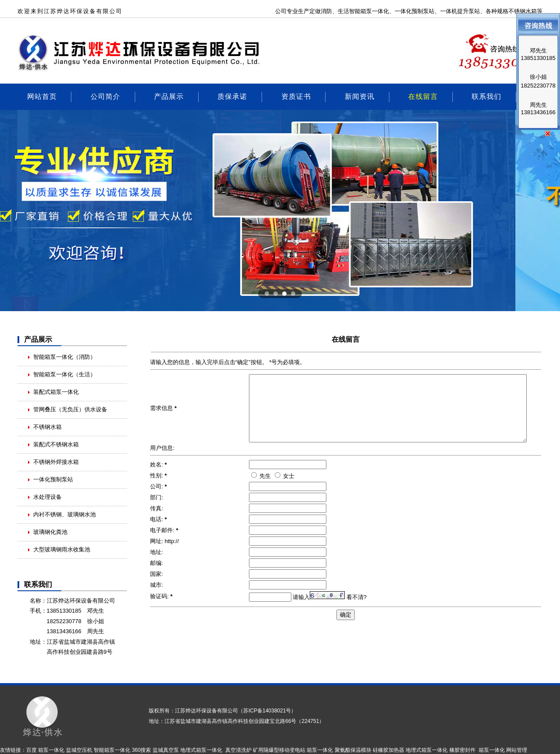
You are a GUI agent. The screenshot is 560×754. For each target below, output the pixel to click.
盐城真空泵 (166, 750)
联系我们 (486, 96)
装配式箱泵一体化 (56, 392)
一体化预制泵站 (415, 11)
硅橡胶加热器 (388, 750)
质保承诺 (232, 96)
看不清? (357, 610)
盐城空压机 (79, 750)
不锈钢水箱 (47, 427)
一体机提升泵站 (460, 11)
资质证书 (296, 96)
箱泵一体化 (375, 11)
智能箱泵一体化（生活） (65, 374)
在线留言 (423, 96)
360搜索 (141, 750)
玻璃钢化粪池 (50, 532)
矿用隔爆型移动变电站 (279, 750)
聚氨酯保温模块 (353, 750)
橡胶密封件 (462, 750)
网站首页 (42, 96)
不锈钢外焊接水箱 (56, 462)
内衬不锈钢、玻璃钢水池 (65, 514)
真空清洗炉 (238, 750)
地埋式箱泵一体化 (201, 750)
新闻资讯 (360, 96)
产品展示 (169, 96)
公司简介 (105, 96)
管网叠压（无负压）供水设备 (70, 409)
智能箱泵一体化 (112, 750)
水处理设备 (47, 497)
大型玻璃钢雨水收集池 (62, 549)
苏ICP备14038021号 (267, 711)
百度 (31, 750)
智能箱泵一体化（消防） (65, 357)
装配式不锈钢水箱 (56, 444)
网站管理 (517, 750)
